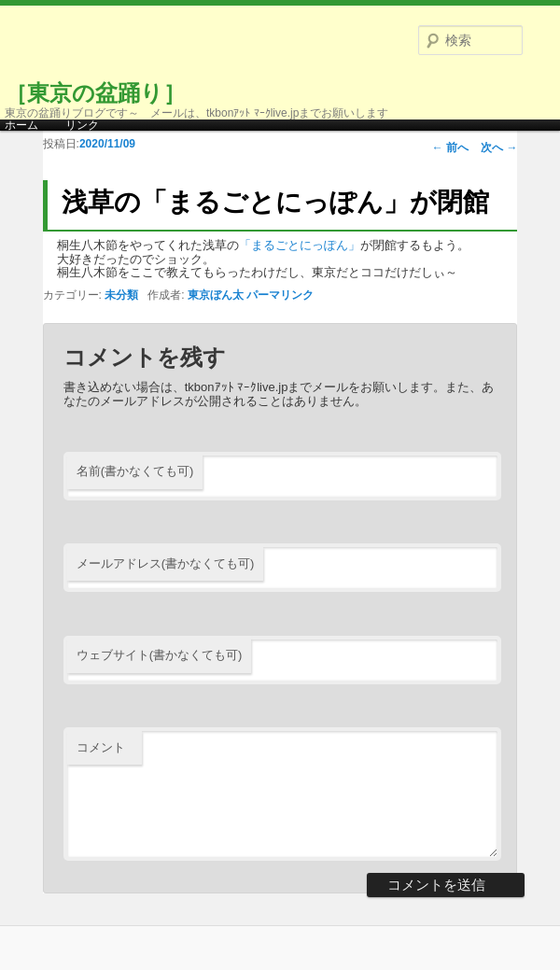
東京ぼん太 (216, 295)
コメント (101, 747)
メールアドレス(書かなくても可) (166, 563)
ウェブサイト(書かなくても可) (160, 655)
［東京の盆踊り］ (95, 93)
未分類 (121, 295)
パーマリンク (280, 295)
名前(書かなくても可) (135, 471)
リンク (82, 125)
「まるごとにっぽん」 (300, 245)
